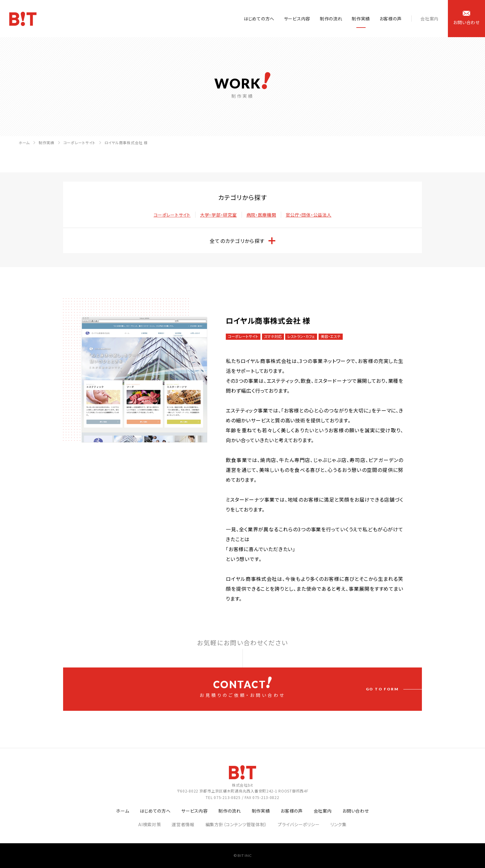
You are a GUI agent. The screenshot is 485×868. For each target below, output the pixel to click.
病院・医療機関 (261, 215)
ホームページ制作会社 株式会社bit (23, 19)
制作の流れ (331, 19)
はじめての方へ (259, 19)
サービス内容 (297, 19)
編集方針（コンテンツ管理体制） (236, 824)
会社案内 (429, 19)
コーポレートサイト (79, 143)
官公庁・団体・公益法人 (309, 215)
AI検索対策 (150, 824)
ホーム (24, 143)
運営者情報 (183, 824)
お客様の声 (391, 19)
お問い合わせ (356, 811)
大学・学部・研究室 (218, 215)
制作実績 (361, 19)
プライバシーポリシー (299, 824)
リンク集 (339, 824)
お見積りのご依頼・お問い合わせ (242, 687)
